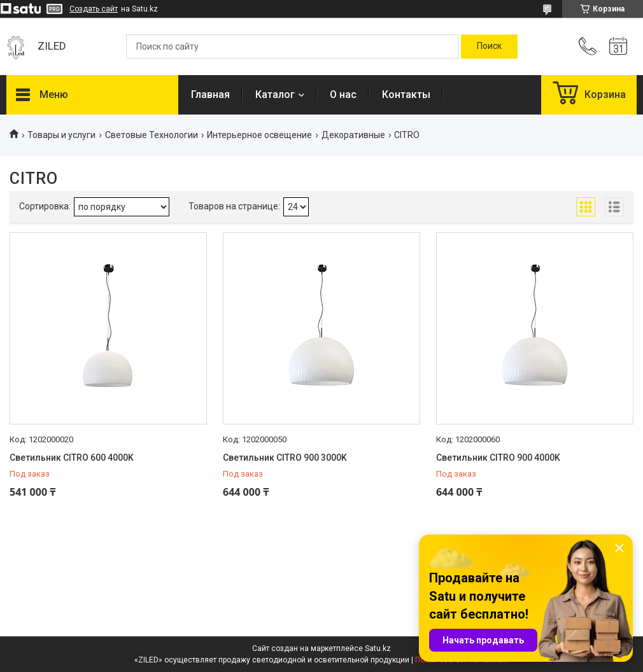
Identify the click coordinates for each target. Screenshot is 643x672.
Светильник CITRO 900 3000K (285, 458)
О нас (343, 94)
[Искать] (489, 46)
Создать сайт (94, 9)
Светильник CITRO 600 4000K (72, 458)
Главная (210, 94)
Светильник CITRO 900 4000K (498, 458)
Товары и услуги (61, 135)
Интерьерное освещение (259, 135)
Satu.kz (378, 648)
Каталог (275, 94)
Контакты (406, 94)
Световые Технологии (152, 135)
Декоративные (353, 135)
